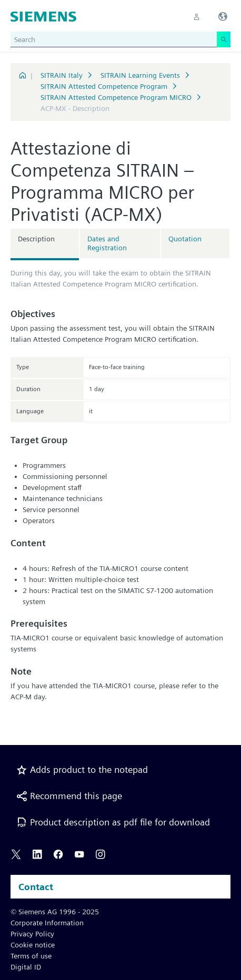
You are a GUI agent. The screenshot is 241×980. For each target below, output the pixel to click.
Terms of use (31, 956)
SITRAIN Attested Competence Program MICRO (116, 97)
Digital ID (26, 967)
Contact (36, 887)
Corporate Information (47, 923)
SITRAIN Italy (62, 75)
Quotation (185, 239)
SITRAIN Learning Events (140, 75)
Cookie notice (33, 945)
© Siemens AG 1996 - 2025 (55, 912)
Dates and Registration (107, 243)
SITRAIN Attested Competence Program (104, 86)
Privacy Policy (32, 934)
